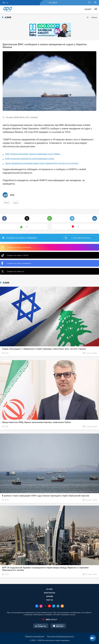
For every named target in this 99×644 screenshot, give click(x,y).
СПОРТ (88, 9)
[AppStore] (58, 626)
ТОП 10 (50, 600)
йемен (7, 203)
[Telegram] (54, 606)
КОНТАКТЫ (50, 593)
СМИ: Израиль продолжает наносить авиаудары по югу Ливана (33, 154)
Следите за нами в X (13, 271)
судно (16, 203)
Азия (94, 17)
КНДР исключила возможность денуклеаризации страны (30, 159)
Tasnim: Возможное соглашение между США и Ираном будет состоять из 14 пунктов (42, 163)
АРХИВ (50, 596)
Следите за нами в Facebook (16, 263)
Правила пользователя (35, 636)
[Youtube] (49, 606)
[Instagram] (41, 606)
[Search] (89, 3)
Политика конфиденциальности (60, 636)
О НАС (50, 589)
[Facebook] (37, 606)
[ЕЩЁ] (95, 9)
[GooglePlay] (41, 626)
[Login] (95, 3)
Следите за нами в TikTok (15, 255)
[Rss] (62, 606)
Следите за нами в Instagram (16, 247)
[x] (45, 606)
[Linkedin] (58, 606)
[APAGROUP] (50, 620)
